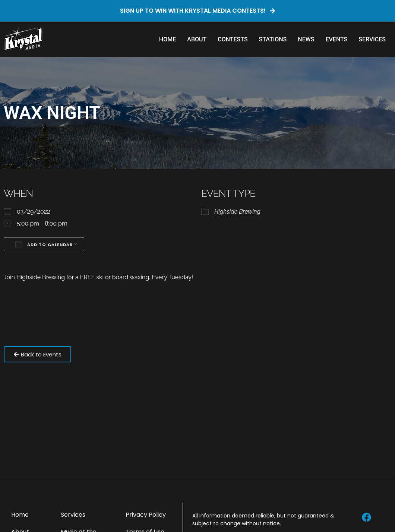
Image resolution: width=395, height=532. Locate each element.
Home (168, 39)
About (197, 39)
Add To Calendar (44, 244)
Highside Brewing (237, 212)
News (306, 39)
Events (336, 39)
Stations (273, 39)
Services (372, 39)
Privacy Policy (146, 515)
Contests (233, 39)
